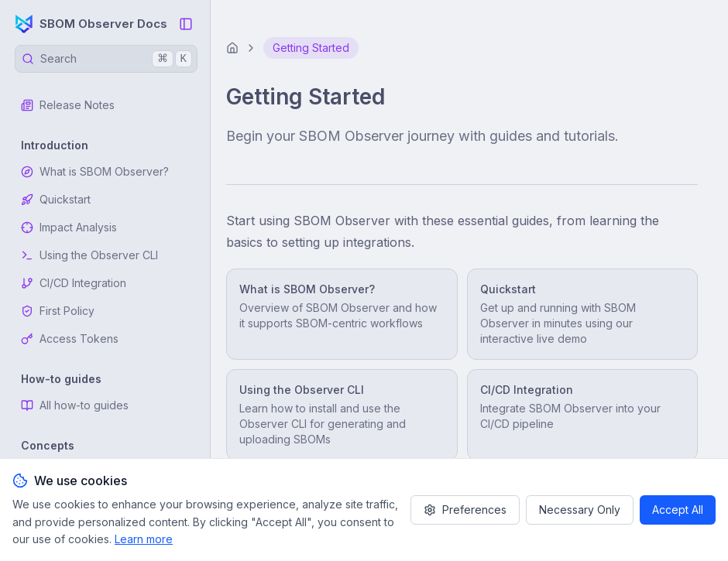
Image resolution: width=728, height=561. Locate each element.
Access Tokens (70, 339)
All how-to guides (75, 405)
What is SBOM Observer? (95, 171)
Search (107, 59)
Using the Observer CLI (89, 255)
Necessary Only (580, 510)
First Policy (58, 311)
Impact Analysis (69, 227)
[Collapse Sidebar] (186, 24)
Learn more (144, 539)
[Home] (232, 48)
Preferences (465, 510)
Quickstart (56, 199)
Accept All (678, 510)
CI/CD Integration (74, 283)
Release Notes (68, 105)
